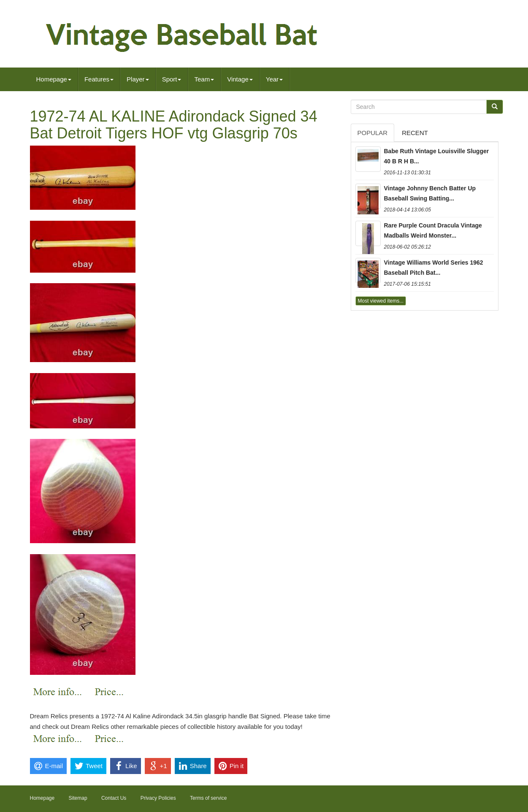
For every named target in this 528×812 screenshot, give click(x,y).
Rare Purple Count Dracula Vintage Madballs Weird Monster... (433, 230)
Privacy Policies (158, 798)
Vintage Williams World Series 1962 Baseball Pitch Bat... (434, 268)
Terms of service (208, 798)
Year (274, 79)
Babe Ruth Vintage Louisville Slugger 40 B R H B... (437, 156)
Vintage (240, 79)
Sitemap (78, 798)
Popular (373, 133)
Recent (415, 133)
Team (204, 79)
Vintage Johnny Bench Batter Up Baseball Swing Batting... (430, 193)
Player (138, 79)
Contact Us (114, 798)
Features (99, 79)
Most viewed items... (381, 301)
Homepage (54, 79)
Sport (172, 79)
